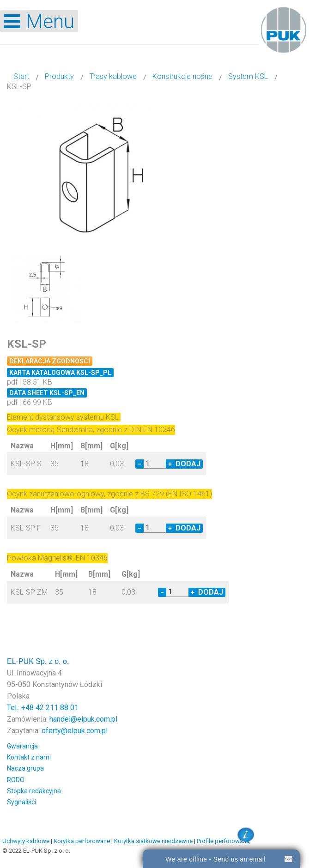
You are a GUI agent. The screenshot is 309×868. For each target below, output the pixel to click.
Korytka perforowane (82, 841)
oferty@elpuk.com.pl (75, 731)
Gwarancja (22, 746)
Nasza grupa (25, 768)
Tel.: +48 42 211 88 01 (43, 708)
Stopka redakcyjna (34, 791)
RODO (16, 780)
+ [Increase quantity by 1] (170, 464)
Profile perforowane (223, 841)
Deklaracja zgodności (50, 361)
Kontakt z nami (29, 757)
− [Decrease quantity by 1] (139, 464)
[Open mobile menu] (39, 21)
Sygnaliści (21, 802)
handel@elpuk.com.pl (83, 719)
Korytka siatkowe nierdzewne (153, 841)
